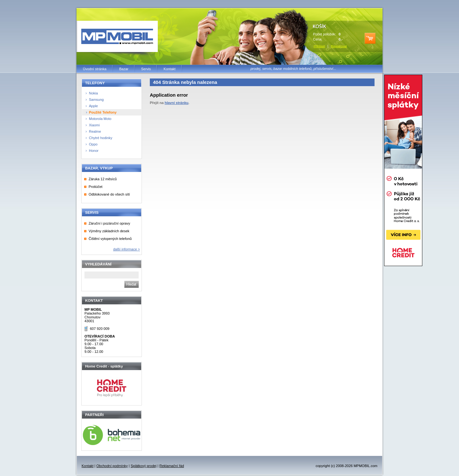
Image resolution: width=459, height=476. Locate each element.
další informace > (127, 249)
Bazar (124, 69)
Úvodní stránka (95, 69)
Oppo (93, 144)
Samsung (96, 100)
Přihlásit (319, 46)
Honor (94, 151)
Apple (93, 106)
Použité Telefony (103, 112)
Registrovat (339, 46)
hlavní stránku (176, 103)
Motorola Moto (100, 119)
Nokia (93, 93)
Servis (146, 69)
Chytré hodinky (101, 138)
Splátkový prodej (144, 466)
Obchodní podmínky (112, 466)
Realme (95, 131)
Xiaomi (94, 125)
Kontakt (169, 69)
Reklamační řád (172, 466)
